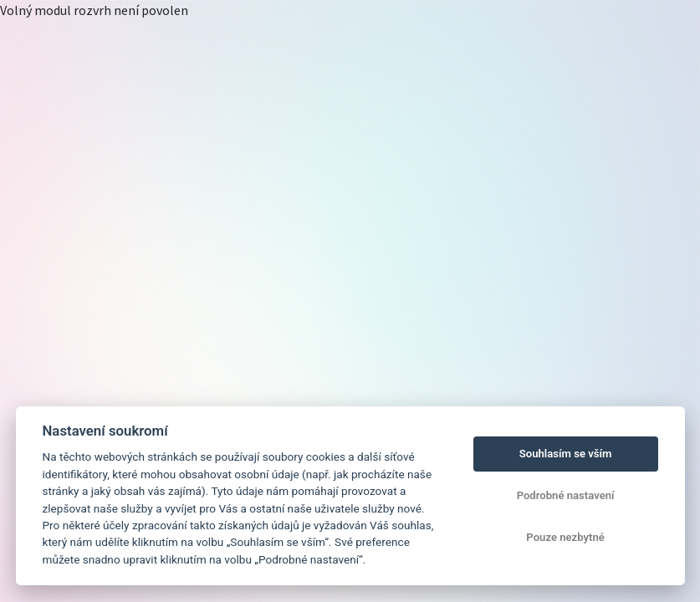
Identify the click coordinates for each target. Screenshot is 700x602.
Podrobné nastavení (566, 495)
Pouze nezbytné (565, 537)
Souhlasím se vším (566, 454)
